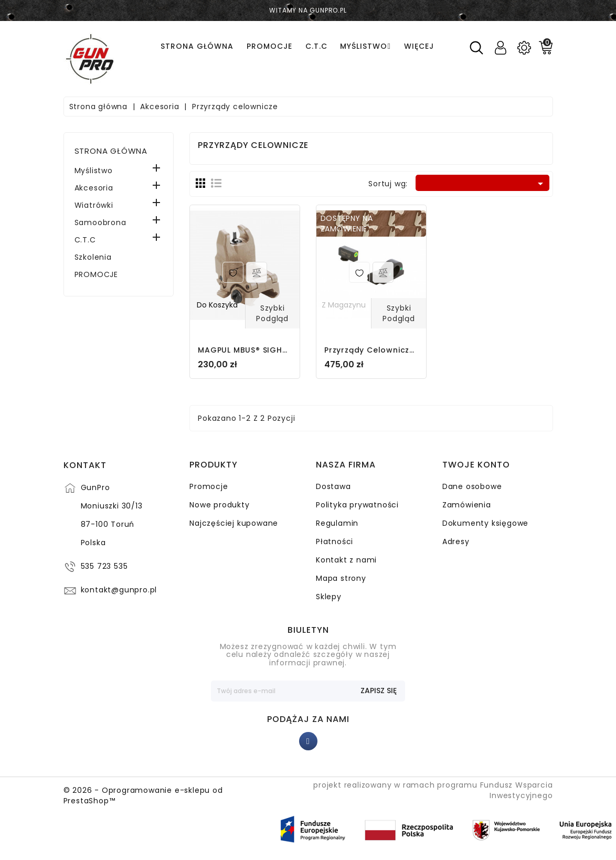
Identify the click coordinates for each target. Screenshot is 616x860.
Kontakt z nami (346, 560)
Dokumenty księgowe (485, 523)
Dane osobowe (472, 486)
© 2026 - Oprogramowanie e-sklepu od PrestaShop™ (143, 795)
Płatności (334, 542)
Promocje (209, 486)
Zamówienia (467, 505)
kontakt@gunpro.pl (119, 590)
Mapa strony (341, 578)
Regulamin (337, 523)
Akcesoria (94, 188)
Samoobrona (100, 222)
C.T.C (85, 240)
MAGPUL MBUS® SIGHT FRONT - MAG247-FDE (289, 350)
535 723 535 (104, 567)
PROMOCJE (96, 274)
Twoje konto (476, 465)
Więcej (419, 46)
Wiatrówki (94, 205)
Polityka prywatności (357, 505)
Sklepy (329, 597)
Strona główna (111, 151)
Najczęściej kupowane (234, 523)
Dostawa (333, 486)
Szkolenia (93, 257)
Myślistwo (94, 171)
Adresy (456, 542)
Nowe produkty (219, 505)
